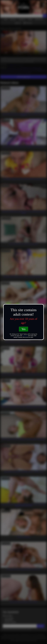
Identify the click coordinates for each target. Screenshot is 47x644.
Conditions (25, 336)
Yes (23, 329)
